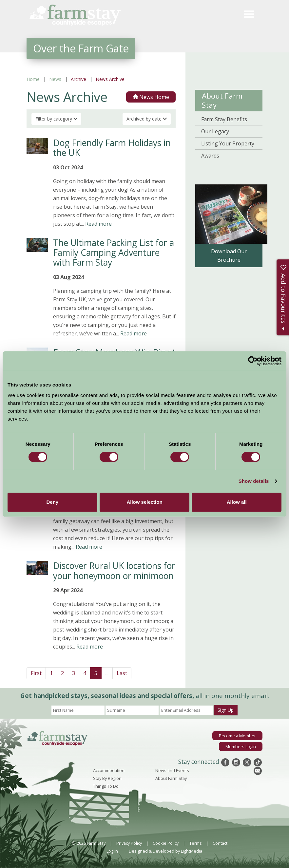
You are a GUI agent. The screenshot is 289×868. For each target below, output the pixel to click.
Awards (210, 156)
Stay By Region (107, 778)
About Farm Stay (222, 100)
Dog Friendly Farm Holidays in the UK (112, 148)
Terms (196, 843)
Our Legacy (215, 131)
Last (122, 673)
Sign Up (226, 710)
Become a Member (237, 736)
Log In (112, 851)
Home (33, 79)
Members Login (241, 746)
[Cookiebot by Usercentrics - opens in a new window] (253, 361)
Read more (98, 224)
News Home (151, 97)
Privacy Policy (129, 843)
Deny (52, 502)
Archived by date (147, 119)
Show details (254, 481)
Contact (220, 843)
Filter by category (56, 119)
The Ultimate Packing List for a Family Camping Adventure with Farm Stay (114, 253)
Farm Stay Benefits (224, 119)
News (55, 79)
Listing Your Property (228, 143)
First (36, 673)
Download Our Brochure (229, 255)
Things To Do (106, 786)
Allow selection (144, 502)
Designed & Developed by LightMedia (165, 851)
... (107, 673)
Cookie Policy (166, 843)
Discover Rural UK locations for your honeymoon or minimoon (114, 571)
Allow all (237, 502)
